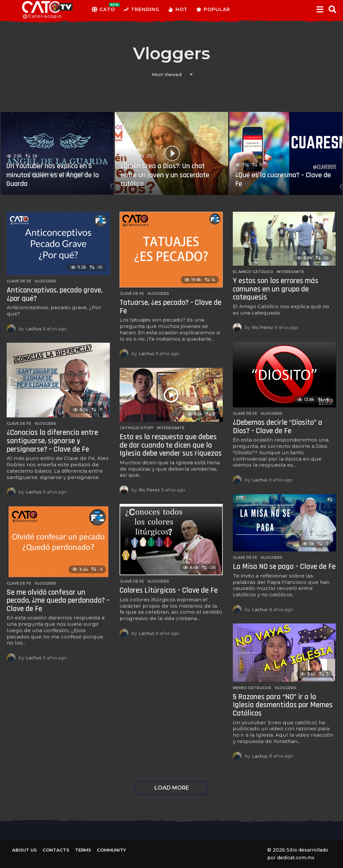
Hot (178, 9)
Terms (83, 850)
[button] (320, 9)
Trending (141, 9)
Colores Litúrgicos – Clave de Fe (169, 590)
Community (111, 850)
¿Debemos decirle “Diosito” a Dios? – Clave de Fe (278, 427)
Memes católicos (252, 688)
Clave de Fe (19, 281)
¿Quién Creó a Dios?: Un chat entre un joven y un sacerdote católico (165, 175)
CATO (103, 9)
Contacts (56, 850)
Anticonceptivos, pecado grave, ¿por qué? (55, 294)
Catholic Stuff (137, 428)
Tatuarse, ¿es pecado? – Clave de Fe (170, 307)
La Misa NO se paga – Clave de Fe (284, 567)
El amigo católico (253, 272)
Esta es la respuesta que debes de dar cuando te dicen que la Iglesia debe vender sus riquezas (171, 445)
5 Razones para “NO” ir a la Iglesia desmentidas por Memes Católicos (283, 705)
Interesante (290, 272)
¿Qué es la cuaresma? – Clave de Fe (283, 180)
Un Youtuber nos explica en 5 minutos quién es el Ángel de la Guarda (53, 175)
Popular (213, 9)
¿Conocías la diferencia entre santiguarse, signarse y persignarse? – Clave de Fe (52, 441)
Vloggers (45, 281)
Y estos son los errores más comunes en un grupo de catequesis (276, 289)
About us (24, 850)
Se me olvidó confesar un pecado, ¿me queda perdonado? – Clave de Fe (58, 601)
